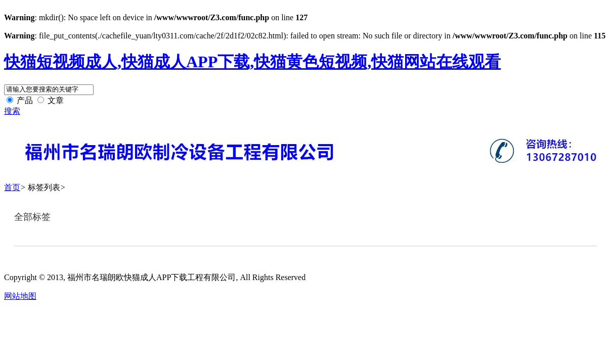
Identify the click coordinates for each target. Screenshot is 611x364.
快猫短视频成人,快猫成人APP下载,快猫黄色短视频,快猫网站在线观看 (252, 62)
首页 (12, 187)
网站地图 (20, 296)
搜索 (12, 111)
